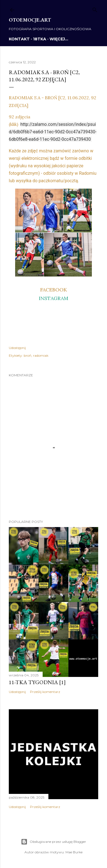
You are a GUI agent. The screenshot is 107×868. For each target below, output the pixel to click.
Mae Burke (74, 852)
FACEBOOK (53, 290)
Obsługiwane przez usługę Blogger (53, 842)
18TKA (40, 39)
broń (28, 355)
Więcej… (59, 39)
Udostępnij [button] (17, 348)
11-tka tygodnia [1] (37, 682)
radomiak (41, 355)
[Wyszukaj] (95, 9)
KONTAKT (19, 39)
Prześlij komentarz (45, 692)
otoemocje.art (30, 20)
